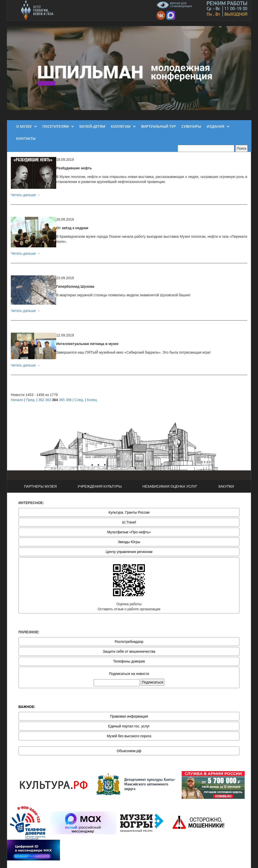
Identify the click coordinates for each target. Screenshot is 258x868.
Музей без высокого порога (129, 736)
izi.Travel (129, 522)
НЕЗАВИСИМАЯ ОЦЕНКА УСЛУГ (170, 486)
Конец (92, 400)
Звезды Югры (129, 542)
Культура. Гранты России (129, 512)
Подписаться (153, 682)
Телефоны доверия (129, 661)
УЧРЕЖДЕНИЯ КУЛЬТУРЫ (100, 486)
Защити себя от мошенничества (129, 651)
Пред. (31, 400)
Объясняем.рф (129, 751)
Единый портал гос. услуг (129, 726)
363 (48, 400)
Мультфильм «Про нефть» (129, 532)
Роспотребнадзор (129, 642)
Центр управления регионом (129, 552)
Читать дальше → (26, 195)
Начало (17, 400)
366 (69, 400)
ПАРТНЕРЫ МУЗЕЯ (40, 486)
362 (41, 400)
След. (79, 400)
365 (62, 400)
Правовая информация (129, 716)
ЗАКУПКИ (226, 486)
